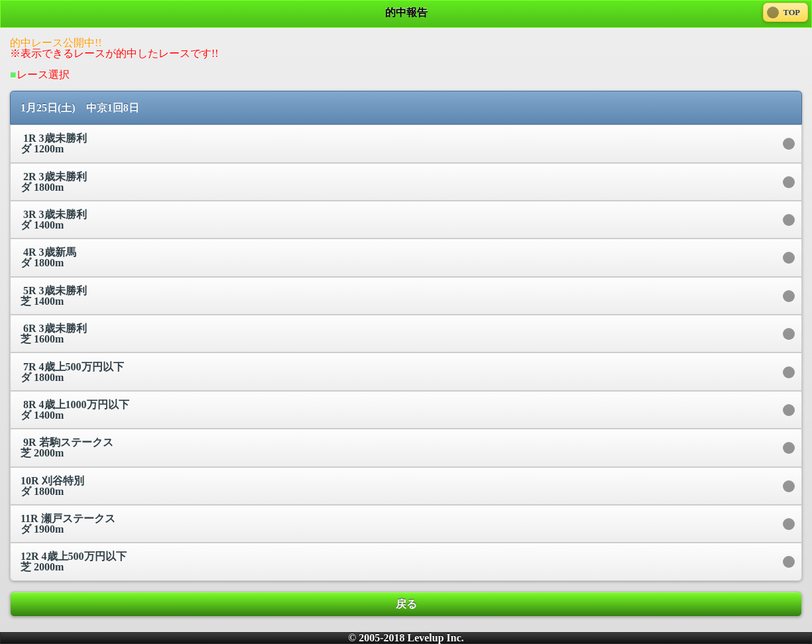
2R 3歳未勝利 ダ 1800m (54, 182)
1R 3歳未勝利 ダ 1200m (54, 143)
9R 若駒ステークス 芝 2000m (67, 448)
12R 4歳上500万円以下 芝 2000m (74, 562)
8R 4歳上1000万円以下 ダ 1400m (75, 410)
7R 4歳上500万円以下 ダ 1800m (72, 372)
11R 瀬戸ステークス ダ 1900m (68, 524)
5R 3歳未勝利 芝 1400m (54, 296)
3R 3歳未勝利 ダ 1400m (54, 220)
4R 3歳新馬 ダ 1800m (48, 257)
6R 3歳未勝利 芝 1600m (54, 334)
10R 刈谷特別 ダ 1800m (52, 486)
